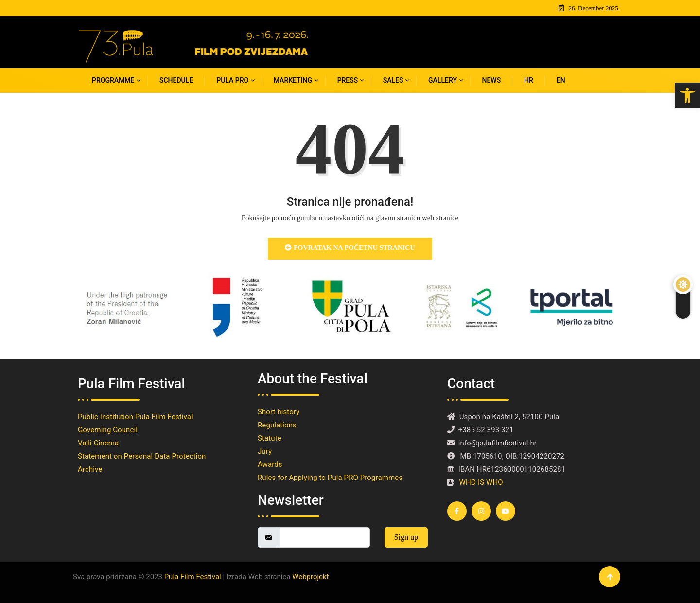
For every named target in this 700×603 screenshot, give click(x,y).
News (492, 80)
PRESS (348, 80)
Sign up (406, 537)
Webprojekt (310, 577)
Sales (393, 80)
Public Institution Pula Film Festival (137, 417)
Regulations (277, 425)
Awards (272, 464)
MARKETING (293, 80)
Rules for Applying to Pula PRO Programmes (332, 478)
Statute (270, 438)
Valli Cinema (98, 443)
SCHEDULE (176, 80)
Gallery (443, 80)
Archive (90, 469)
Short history (280, 412)
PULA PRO (232, 80)
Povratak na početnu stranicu (350, 248)
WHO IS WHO (481, 482)
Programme (113, 80)
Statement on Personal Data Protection (142, 456)
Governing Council (108, 430)
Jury (265, 451)
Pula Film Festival (193, 577)
